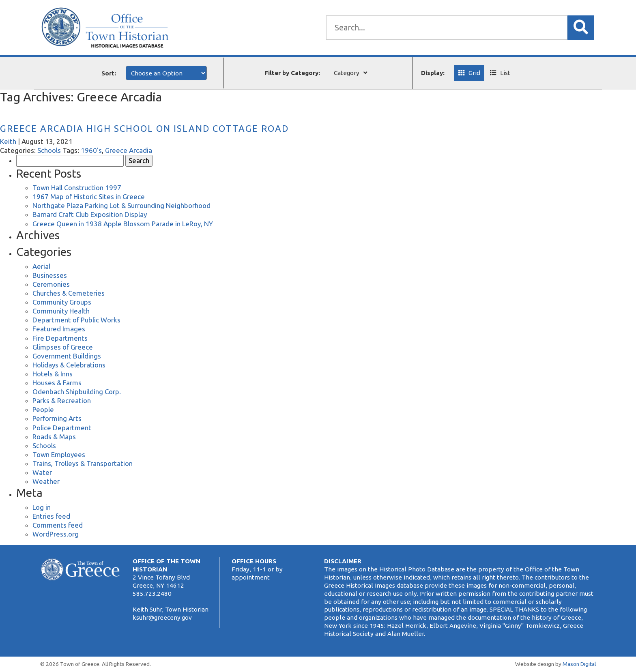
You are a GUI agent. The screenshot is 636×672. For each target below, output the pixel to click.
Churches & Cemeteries (69, 293)
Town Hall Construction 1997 (77, 188)
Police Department (62, 428)
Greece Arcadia (129, 150)
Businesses (50, 275)
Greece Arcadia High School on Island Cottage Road (144, 128)
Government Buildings (67, 356)
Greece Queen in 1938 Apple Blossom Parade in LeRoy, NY (123, 224)
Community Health (61, 311)
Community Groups (62, 302)
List (505, 73)
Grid (474, 73)
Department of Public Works (76, 320)
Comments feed (58, 525)
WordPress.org (56, 534)
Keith (8, 141)
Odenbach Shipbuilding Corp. (77, 392)
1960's (91, 150)
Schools (49, 150)
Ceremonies (51, 284)
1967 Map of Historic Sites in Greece (89, 196)
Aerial (41, 266)
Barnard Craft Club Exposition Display (90, 214)
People (43, 409)
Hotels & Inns (53, 374)
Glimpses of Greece (63, 347)
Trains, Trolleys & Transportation (83, 463)
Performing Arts (57, 418)
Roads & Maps (54, 437)
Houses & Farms (57, 383)
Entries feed (51, 516)
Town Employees (59, 454)
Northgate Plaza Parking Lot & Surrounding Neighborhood (121, 205)
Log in (42, 507)
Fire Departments (60, 338)
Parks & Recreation (62, 400)
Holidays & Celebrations (69, 365)
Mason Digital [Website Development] (579, 664)
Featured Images (59, 329)
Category (347, 73)
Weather (46, 481)
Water (42, 472)
